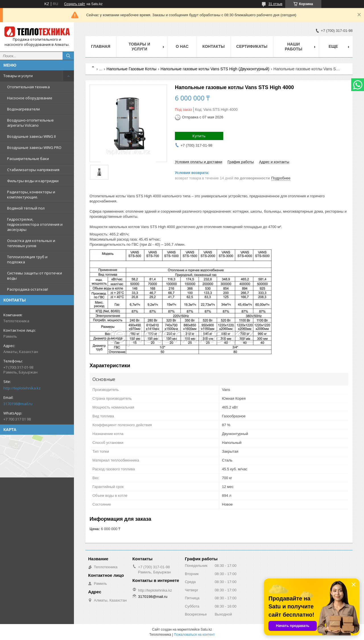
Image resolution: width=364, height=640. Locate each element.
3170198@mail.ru (18, 404)
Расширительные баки (28, 159)
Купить (199, 136)
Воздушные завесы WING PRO (34, 147)
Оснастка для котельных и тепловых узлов (31, 243)
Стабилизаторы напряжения (33, 170)
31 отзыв (275, 4)
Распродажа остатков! (28, 289)
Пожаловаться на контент (194, 635)
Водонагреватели (23, 109)
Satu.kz (206, 629)
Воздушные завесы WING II (31, 136)
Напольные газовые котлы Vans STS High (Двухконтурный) (215, 69)
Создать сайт (75, 4)
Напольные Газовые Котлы (132, 69)
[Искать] (68, 56)
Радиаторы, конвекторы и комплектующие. (31, 194)
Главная (101, 46)
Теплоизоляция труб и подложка (27, 259)
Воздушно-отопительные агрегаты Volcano (30, 123)
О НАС (182, 46)
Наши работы (293, 47)
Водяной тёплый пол (26, 208)
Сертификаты (252, 46)
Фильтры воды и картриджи (33, 181)
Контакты (213, 46)
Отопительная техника (28, 87)
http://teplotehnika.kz (22, 388)
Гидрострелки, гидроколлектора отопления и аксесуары (35, 224)
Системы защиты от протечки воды (35, 276)
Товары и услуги (18, 76)
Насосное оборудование (30, 98)
